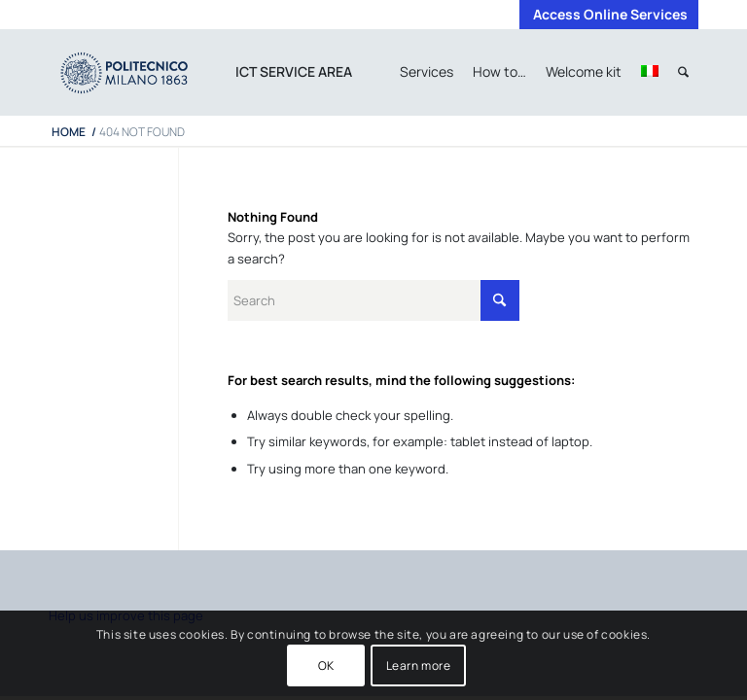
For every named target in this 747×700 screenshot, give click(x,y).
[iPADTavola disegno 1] (143, 72)
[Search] (683, 72)
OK (326, 665)
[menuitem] (605, 15)
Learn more (419, 665)
